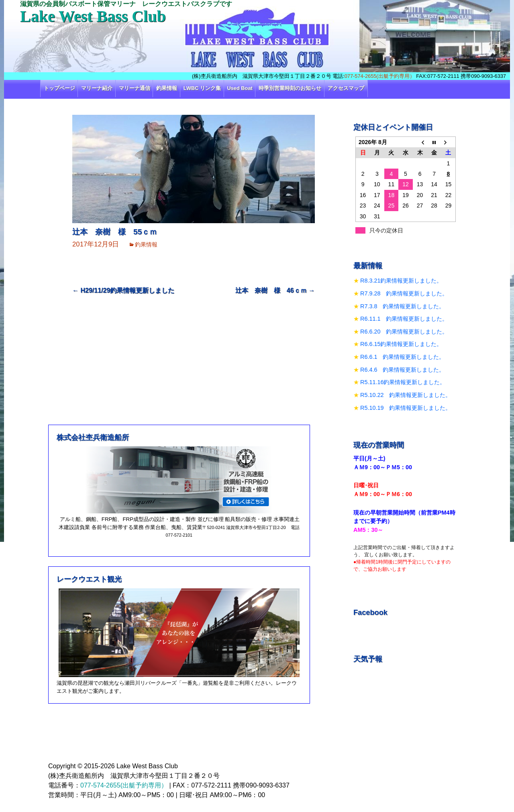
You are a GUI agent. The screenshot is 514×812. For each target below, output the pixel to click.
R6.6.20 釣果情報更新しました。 (404, 332)
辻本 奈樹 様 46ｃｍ (275, 290)
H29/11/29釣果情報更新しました (123, 290)
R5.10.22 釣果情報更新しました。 (406, 395)
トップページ (59, 88)
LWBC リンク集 (202, 88)
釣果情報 (167, 88)
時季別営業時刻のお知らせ (290, 88)
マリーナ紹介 (97, 88)
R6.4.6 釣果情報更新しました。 (402, 370)
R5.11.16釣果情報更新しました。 (403, 382)
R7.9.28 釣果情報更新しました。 (404, 293)
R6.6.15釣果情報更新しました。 (401, 344)
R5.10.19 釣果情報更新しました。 (406, 408)
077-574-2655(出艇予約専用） (380, 76)
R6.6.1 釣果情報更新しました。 (402, 357)
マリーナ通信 (135, 88)
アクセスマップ (346, 88)
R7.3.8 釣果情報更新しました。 (402, 306)
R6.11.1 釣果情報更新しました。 (404, 319)
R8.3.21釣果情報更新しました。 (401, 281)
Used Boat (240, 88)
